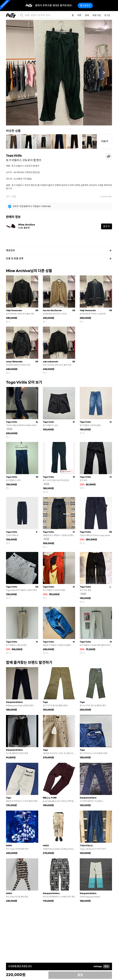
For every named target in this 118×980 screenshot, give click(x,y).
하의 (14, 196)
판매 (87, 15)
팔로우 (107, 226)
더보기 (105, 141)
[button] (14, 73)
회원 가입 (97, 15)
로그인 (107, 15)
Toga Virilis (14, 155)
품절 (80, 975)
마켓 (79, 15)
